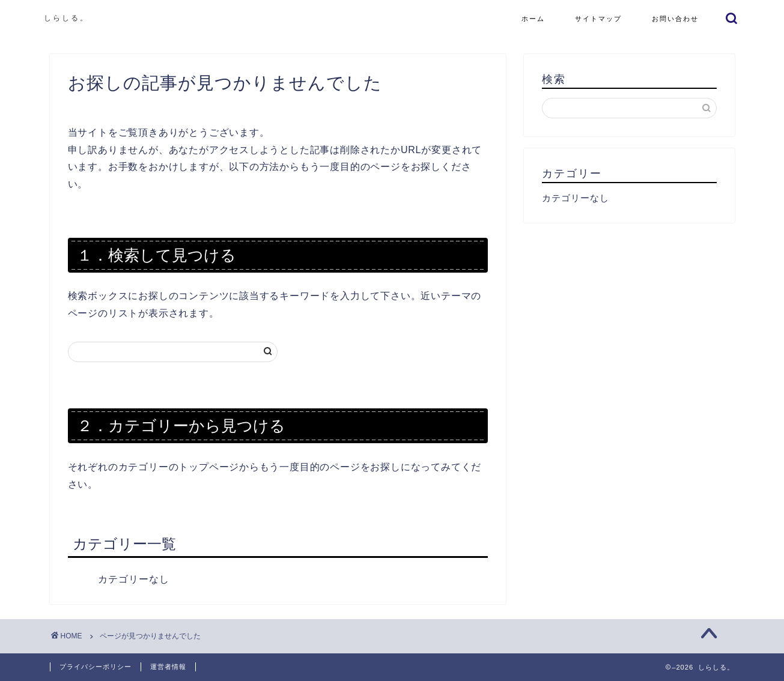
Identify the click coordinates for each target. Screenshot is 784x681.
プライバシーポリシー (96, 667)
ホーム (533, 19)
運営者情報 (168, 667)
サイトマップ (598, 19)
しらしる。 (66, 18)
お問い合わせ (675, 19)
